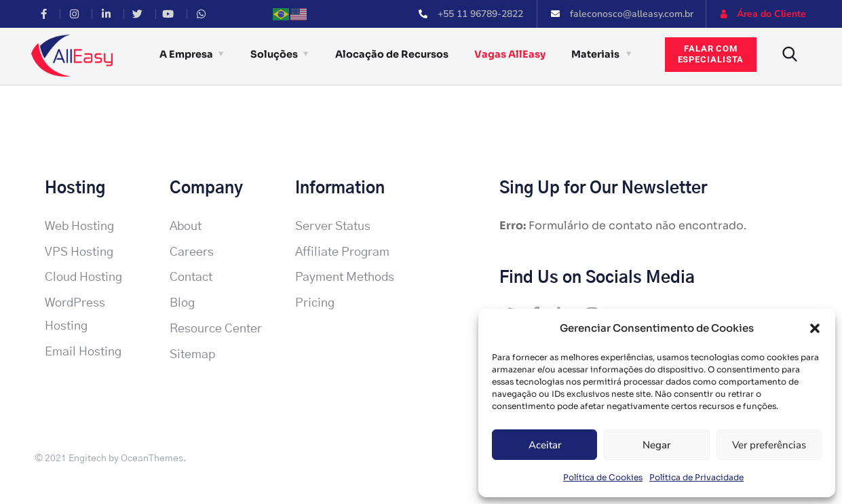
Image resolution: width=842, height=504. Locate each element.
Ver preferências (769, 445)
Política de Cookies (603, 477)
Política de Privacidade (696, 477)
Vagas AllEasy (510, 54)
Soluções (274, 54)
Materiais (595, 54)
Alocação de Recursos (392, 54)
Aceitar (545, 445)
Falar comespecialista (711, 54)
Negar (656, 445)
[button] (815, 328)
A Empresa (186, 54)
